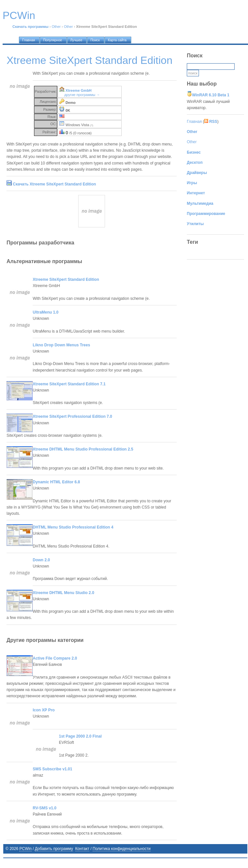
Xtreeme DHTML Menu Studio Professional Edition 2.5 (83, 449)
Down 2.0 (41, 560)
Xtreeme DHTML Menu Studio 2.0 (63, 593)
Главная (194, 122)
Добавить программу (54, 849)
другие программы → (82, 95)
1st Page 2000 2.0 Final (80, 736)
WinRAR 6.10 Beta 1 (211, 95)
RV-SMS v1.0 (44, 808)
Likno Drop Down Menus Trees (61, 345)
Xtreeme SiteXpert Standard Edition (66, 280)
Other (56, 27)
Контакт (82, 849)
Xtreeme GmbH (78, 90)
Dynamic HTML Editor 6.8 (56, 482)
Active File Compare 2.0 (55, 658)
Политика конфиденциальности (122, 849)
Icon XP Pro (44, 710)
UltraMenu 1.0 (46, 312)
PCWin (25, 849)
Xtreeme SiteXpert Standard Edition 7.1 (69, 384)
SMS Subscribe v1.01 (53, 769)
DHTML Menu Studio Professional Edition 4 (73, 527)
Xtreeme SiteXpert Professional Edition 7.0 (72, 416)
